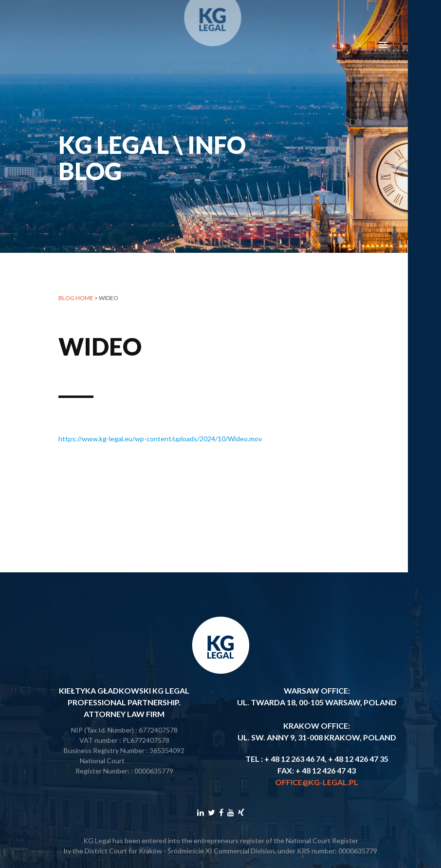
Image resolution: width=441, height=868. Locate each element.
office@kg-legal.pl (317, 782)
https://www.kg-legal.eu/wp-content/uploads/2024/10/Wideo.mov (160, 439)
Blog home (76, 298)
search (252, 61)
